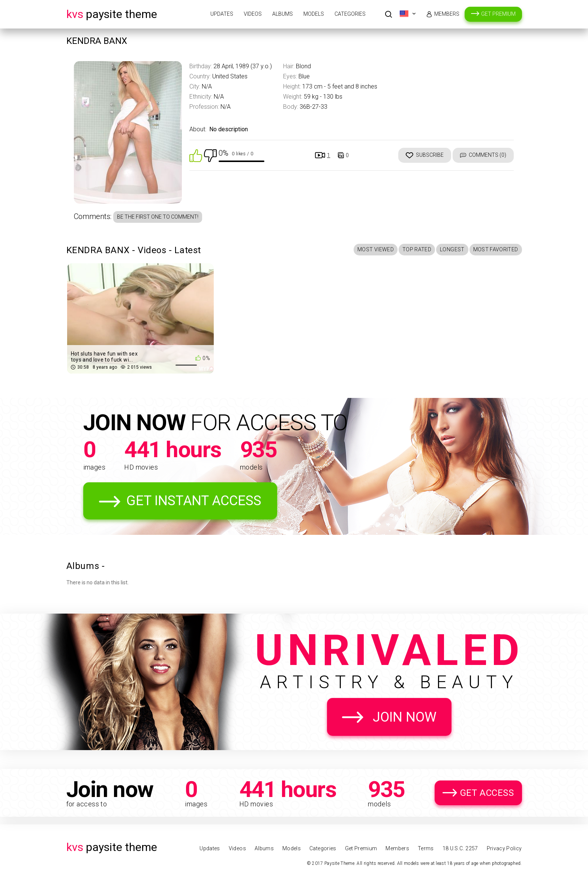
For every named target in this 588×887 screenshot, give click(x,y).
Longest (452, 249)
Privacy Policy (504, 848)
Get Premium (498, 14)
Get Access (487, 793)
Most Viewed (376, 249)
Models (314, 14)
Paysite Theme (112, 14)
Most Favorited (496, 249)
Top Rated (417, 249)
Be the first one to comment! (158, 217)
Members (447, 14)
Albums (283, 14)
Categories (350, 14)
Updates (222, 14)
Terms (426, 848)
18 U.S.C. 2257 (460, 848)
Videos (253, 14)
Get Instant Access (194, 501)
